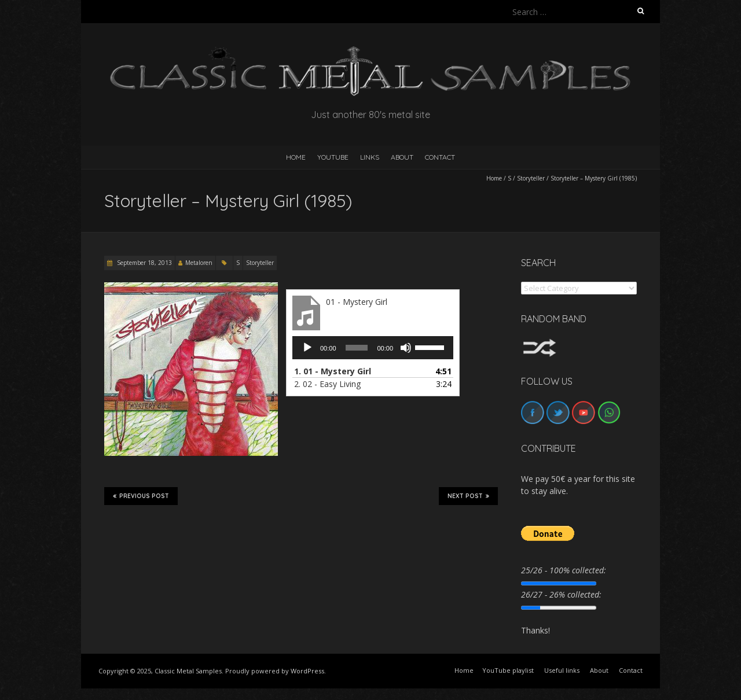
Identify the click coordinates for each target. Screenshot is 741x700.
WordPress (307, 671)
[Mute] (406, 348)
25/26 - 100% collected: (564, 570)
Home (494, 178)
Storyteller (531, 178)
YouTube (333, 157)
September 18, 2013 (144, 263)
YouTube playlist (508, 670)
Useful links (562, 670)
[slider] (357, 348)
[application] (373, 348)
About (402, 157)
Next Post (468, 496)
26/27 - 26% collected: (561, 594)
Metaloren (199, 263)
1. (333, 371)
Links (370, 157)
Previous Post (141, 496)
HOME (296, 157)
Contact (440, 157)
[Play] (307, 348)
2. (327, 384)
